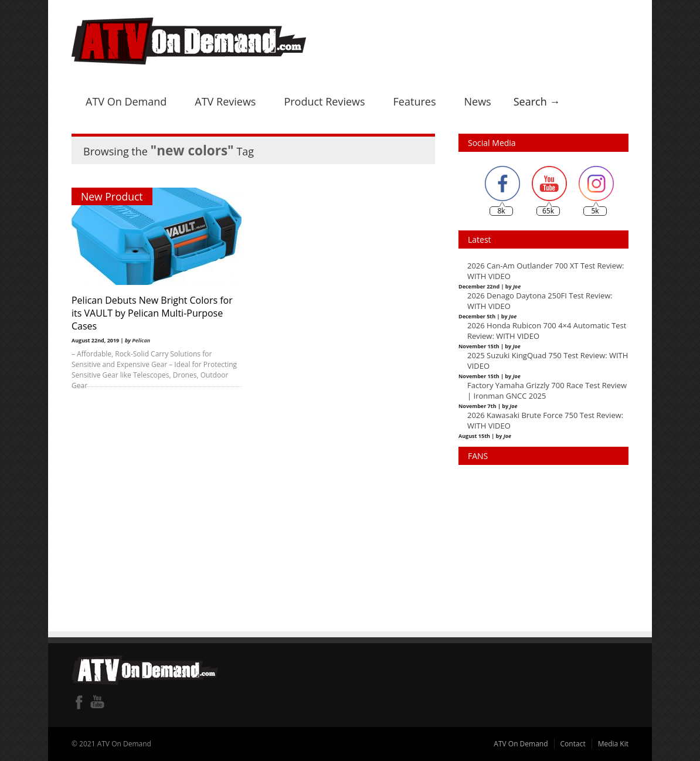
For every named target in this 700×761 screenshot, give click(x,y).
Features (415, 101)
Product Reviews (324, 101)
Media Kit (613, 744)
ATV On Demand (126, 101)
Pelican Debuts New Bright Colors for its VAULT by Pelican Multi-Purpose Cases (152, 313)
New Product (112, 196)
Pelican (141, 340)
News (477, 101)
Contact (573, 744)
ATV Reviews (225, 101)
